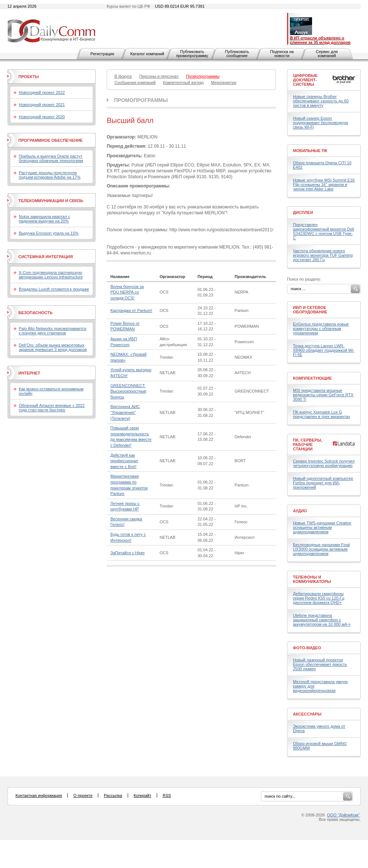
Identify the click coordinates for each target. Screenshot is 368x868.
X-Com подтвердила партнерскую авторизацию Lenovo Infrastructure (51, 275)
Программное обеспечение (51, 140)
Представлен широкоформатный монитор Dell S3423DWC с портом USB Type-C (323, 231)
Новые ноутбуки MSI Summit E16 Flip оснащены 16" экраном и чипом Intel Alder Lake (324, 185)
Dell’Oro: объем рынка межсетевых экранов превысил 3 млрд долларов (53, 347)
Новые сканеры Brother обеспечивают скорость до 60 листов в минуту (321, 101)
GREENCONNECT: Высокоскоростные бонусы (128, 391)
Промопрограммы (141, 100)
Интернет (29, 373)
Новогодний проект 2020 (42, 117)
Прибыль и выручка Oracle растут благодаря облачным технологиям (51, 158)
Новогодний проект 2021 (42, 105)
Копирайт (142, 795)
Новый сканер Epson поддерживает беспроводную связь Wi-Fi (321, 123)
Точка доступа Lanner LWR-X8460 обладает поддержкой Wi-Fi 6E (324, 350)
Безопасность (36, 313)
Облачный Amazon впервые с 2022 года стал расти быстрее (52, 408)
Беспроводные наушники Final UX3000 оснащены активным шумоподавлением (321, 549)
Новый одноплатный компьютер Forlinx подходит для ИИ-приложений (323, 483)
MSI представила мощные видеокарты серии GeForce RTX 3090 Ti (323, 395)
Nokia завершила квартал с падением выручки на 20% (44, 219)
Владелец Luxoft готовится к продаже (54, 289)
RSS (167, 795)
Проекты (29, 77)
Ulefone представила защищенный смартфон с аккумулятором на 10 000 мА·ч (322, 620)
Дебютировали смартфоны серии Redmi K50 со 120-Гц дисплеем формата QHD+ (319, 598)
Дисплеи (303, 212)
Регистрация (102, 54)
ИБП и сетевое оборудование (310, 310)
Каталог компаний (147, 54)
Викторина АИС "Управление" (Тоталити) (125, 412)
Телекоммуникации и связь (51, 201)
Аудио (300, 511)
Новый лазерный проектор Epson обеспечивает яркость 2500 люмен (320, 664)
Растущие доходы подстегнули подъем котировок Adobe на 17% (50, 175)
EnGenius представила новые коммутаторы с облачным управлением (321, 328)
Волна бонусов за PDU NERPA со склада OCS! (127, 292)
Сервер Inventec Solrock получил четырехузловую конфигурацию (324, 463)
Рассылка (113, 795)
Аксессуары (307, 714)
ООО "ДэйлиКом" (343, 815)
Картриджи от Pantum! (131, 310)
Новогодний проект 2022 (42, 92)
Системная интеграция (46, 257)
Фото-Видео (307, 648)
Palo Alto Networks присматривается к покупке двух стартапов (53, 331)
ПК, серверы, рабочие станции (308, 444)
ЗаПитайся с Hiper (128, 553)
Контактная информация (39, 795)
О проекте (83, 795)
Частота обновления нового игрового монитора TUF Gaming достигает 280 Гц (323, 255)
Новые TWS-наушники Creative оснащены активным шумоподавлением (322, 527)
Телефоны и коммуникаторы (312, 579)
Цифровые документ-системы (305, 80)
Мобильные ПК (310, 151)
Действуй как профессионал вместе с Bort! (124, 461)
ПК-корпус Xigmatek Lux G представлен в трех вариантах (321, 414)
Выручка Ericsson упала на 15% (49, 233)
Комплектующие (312, 378)
